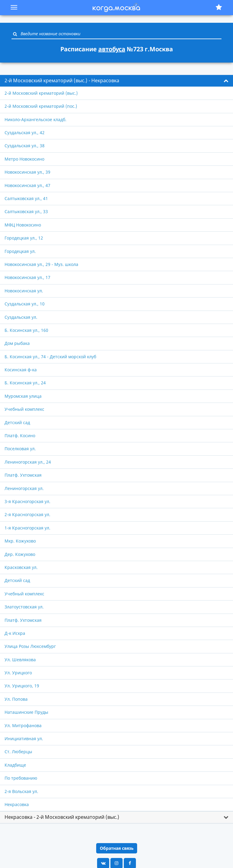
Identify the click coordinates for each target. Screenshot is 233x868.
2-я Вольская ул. (21, 791)
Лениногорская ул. (24, 488)
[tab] (116, 81)
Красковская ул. (21, 567)
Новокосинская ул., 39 (27, 172)
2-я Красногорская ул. (27, 514)
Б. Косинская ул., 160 (26, 330)
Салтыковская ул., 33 (26, 211)
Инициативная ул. (24, 739)
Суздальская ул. (21, 317)
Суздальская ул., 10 (25, 304)
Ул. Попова (16, 699)
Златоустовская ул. (24, 607)
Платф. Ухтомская (23, 475)
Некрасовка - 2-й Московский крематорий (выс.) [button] (62, 817)
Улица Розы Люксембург (30, 646)
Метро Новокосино (24, 159)
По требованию (21, 778)
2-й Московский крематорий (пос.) (41, 106)
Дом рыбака (17, 343)
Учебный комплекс (24, 409)
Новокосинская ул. (24, 291)
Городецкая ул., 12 (24, 238)
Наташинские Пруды (26, 712)
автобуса (112, 49)
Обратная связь (117, 848)
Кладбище (15, 765)
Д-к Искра (15, 633)
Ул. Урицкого (18, 673)
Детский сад (17, 422)
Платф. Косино (20, 436)
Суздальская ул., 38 (25, 146)
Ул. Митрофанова (23, 725)
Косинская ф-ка (21, 370)
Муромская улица (23, 396)
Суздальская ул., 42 (25, 133)
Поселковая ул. (20, 449)
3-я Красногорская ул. (27, 501)
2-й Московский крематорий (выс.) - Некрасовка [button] (62, 80)
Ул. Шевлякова (20, 660)
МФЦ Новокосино (23, 225)
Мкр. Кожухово (20, 541)
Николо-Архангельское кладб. (35, 119)
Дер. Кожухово (20, 554)
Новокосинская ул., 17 (27, 277)
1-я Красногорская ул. (27, 528)
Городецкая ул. (20, 251)
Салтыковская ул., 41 (26, 198)
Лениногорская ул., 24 (28, 462)
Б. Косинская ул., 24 (25, 383)
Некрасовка (17, 804)
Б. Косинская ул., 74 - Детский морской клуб (50, 357)
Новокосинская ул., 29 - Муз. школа (41, 264)
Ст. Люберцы (18, 752)
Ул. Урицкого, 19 (22, 686)
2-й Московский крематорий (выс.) (41, 93)
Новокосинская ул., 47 (27, 185)
